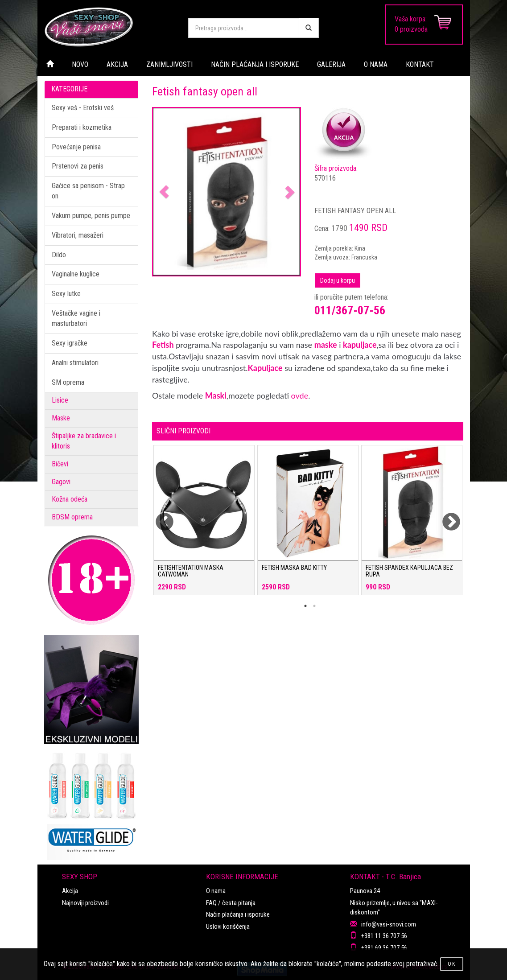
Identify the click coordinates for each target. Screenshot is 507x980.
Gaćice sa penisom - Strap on (88, 191)
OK (452, 964)
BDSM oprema (72, 517)
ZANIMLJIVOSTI (169, 64)
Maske (61, 418)
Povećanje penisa (76, 147)
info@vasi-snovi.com (389, 924)
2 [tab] (314, 606)
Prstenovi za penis (78, 166)
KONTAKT (420, 64)
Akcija (70, 891)
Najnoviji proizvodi (85, 903)
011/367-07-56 (350, 310)
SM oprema (68, 382)
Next (445, 517)
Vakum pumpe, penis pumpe (91, 216)
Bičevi (60, 464)
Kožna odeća (70, 499)
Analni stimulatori (75, 363)
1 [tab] (305, 606)
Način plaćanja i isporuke (238, 914)
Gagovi (61, 482)
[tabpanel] (204, 525)
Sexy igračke (70, 343)
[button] (164, 192)
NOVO (80, 64)
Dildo (59, 255)
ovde (300, 395)
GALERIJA (331, 64)
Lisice (60, 400)
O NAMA (376, 64)
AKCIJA (117, 64)
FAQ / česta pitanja (231, 903)
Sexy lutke (66, 294)
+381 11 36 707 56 (384, 936)
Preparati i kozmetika (82, 127)
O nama (216, 891)
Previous (159, 517)
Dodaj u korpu (338, 280)
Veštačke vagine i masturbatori (76, 318)
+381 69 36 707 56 (384, 948)
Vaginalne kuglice (76, 274)
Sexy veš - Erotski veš (83, 108)
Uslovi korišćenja (228, 926)
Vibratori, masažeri (78, 235)
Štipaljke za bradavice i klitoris (84, 441)
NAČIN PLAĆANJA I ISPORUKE (255, 64)
